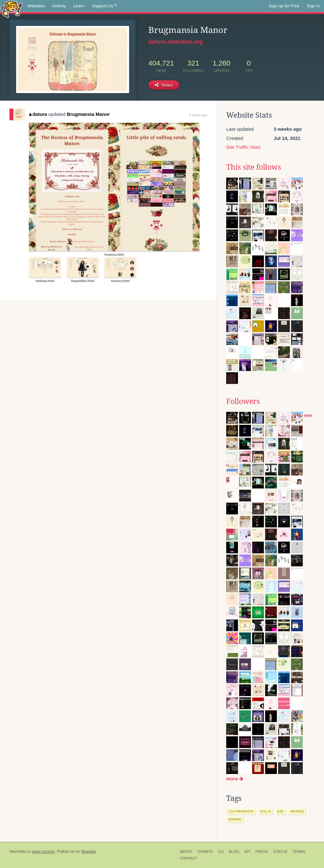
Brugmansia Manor (88, 114)
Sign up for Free (284, 6)
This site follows (254, 167)
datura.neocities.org (176, 42)
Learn (79, 6)
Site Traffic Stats (243, 147)
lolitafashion (241, 811)
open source (43, 851)
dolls (265, 811)
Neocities (18, 851)
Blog (234, 852)
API (247, 852)
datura (38, 114)
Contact (189, 858)
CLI (221, 852)
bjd (280, 811)
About (186, 852)
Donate (205, 852)
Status (280, 852)
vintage (297, 811)
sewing (235, 819)
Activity (59, 6)
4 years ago (198, 115)
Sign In (314, 6)
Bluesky (89, 851)
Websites (36, 6)
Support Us (105, 6)
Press (262, 852)
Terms (299, 852)
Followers (243, 401)
